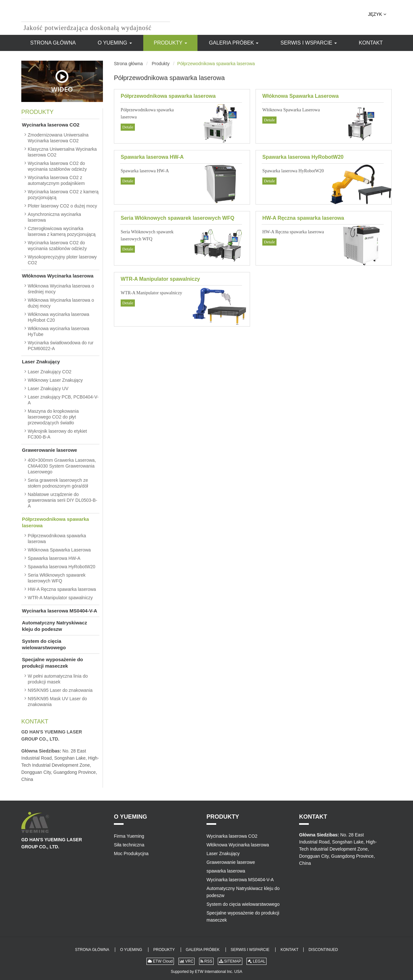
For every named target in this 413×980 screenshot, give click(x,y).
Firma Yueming (129, 836)
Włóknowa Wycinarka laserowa (58, 276)
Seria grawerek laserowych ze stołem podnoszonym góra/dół (58, 483)
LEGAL (257, 961)
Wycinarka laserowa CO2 (51, 125)
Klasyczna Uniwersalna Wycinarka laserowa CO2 (62, 152)
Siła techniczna (129, 845)
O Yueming (115, 43)
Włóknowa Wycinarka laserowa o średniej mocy (61, 289)
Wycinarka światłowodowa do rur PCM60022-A (61, 346)
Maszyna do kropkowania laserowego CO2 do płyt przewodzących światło (53, 417)
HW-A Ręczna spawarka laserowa (303, 218)
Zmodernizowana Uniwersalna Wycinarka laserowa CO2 (58, 138)
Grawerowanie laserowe (50, 450)
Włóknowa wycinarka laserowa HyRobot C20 (59, 317)
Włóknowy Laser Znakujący (55, 380)
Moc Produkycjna (131, 854)
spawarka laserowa (226, 871)
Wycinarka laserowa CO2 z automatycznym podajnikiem (56, 180)
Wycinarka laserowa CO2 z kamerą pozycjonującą (63, 195)
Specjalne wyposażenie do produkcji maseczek (52, 663)
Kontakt (371, 43)
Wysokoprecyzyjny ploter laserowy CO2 (62, 260)
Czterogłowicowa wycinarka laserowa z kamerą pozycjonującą (62, 231)
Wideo (62, 81)
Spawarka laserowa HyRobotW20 (303, 157)
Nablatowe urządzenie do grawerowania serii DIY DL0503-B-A (62, 500)
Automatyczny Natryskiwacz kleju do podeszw (55, 626)
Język (377, 14)
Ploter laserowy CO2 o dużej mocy (62, 206)
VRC (187, 961)
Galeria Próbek (234, 43)
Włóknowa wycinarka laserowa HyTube (59, 331)
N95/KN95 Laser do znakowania (60, 690)
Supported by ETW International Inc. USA (206, 972)
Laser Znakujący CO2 (50, 372)
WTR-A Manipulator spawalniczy (160, 279)
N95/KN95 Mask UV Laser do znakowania (57, 702)
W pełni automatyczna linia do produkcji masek (58, 679)
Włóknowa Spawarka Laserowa (301, 96)
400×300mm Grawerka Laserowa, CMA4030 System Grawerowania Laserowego (62, 466)
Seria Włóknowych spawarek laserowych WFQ (177, 218)
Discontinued (323, 950)
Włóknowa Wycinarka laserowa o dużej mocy (61, 303)
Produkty (170, 43)
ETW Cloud (160, 961)
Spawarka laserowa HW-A (152, 157)
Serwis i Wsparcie (309, 43)
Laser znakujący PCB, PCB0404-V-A (63, 400)
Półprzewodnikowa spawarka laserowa (168, 96)
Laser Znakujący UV (48, 389)
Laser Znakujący (41, 362)
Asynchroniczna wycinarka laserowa (54, 217)
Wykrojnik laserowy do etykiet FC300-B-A (57, 434)
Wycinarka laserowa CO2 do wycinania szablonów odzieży (57, 166)
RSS (206, 961)
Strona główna (53, 43)
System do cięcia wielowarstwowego (44, 644)
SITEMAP (230, 961)
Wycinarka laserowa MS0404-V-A (60, 611)
